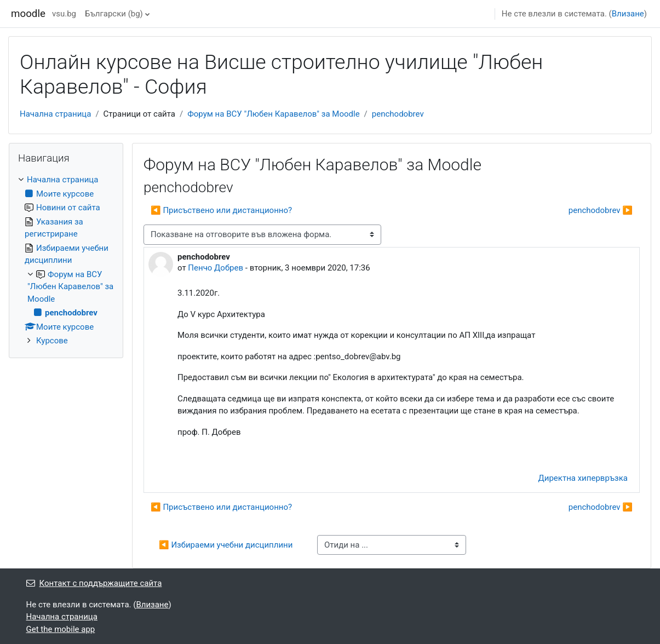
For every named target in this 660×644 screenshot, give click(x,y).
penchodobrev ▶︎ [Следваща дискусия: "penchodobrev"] (601, 210)
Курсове (52, 341)
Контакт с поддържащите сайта (94, 583)
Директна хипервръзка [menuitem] (583, 478)
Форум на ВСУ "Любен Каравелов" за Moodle (273, 114)
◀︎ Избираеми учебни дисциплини (226, 545)
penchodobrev (398, 114)
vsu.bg (64, 14)
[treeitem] (66, 260)
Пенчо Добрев (216, 268)
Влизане (628, 14)
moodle (28, 14)
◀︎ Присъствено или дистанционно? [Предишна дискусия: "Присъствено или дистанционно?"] (221, 210)
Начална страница (55, 114)
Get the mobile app (61, 629)
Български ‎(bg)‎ (114, 14)
